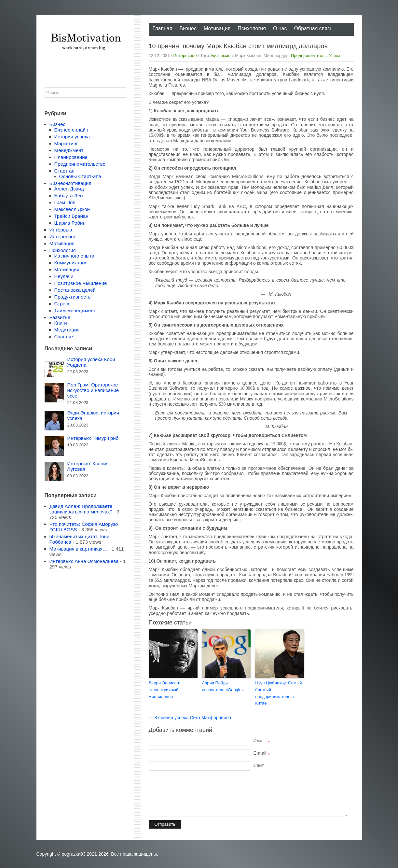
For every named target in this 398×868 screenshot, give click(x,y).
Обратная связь (313, 28)
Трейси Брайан (71, 216)
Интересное (185, 56)
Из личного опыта (74, 256)
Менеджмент (69, 150)
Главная (163, 28)
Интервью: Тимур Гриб (93, 438)
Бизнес (188, 28)
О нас (280, 28)
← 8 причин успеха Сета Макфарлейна (190, 718)
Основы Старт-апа (80, 176)
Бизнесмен (222, 56)
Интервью (61, 230)
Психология (252, 28)
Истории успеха (72, 137)
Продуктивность (73, 297)
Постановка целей (75, 290)
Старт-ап (64, 171)
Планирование (71, 157)
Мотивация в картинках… (78, 549)
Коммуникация (71, 263)
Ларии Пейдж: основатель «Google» (223, 686)
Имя (262, 741)
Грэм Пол (65, 202)
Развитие (60, 317)
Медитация (67, 330)
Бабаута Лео (69, 196)
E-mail (262, 753)
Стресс (62, 304)
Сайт (259, 765)
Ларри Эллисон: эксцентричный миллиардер (165, 690)
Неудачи (64, 276)
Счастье (64, 336)
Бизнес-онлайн (71, 130)
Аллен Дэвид (69, 189)
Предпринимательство (80, 164)
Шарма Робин (70, 223)
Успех (335, 56)
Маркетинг (66, 143)
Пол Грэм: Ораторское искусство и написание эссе (93, 390)
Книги (61, 323)
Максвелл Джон (72, 209)
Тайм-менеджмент (75, 310)
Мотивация (217, 28)
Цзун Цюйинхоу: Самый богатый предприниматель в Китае (278, 693)
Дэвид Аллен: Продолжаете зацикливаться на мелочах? (81, 509)
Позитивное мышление (81, 283)
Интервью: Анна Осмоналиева (84, 561)
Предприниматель (309, 56)
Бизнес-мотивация (70, 183)
